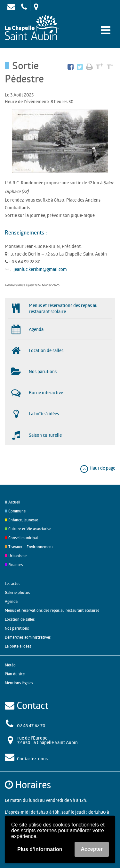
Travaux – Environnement (31, 547)
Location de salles (20, 619)
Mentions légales (19, 683)
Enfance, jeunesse (23, 520)
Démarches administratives (28, 637)
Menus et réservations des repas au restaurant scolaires (52, 610)
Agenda (11, 601)
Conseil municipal (23, 538)
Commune (17, 511)
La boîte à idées (18, 646)
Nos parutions (17, 628)
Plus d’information (40, 849)
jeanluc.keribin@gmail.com (40, 269)
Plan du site (15, 674)
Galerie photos (17, 592)
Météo (10, 665)
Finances (16, 565)
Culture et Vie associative (30, 529)
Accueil (14, 502)
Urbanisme (17, 556)
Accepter (92, 849)
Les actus (12, 584)
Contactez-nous (32, 759)
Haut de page (97, 468)
